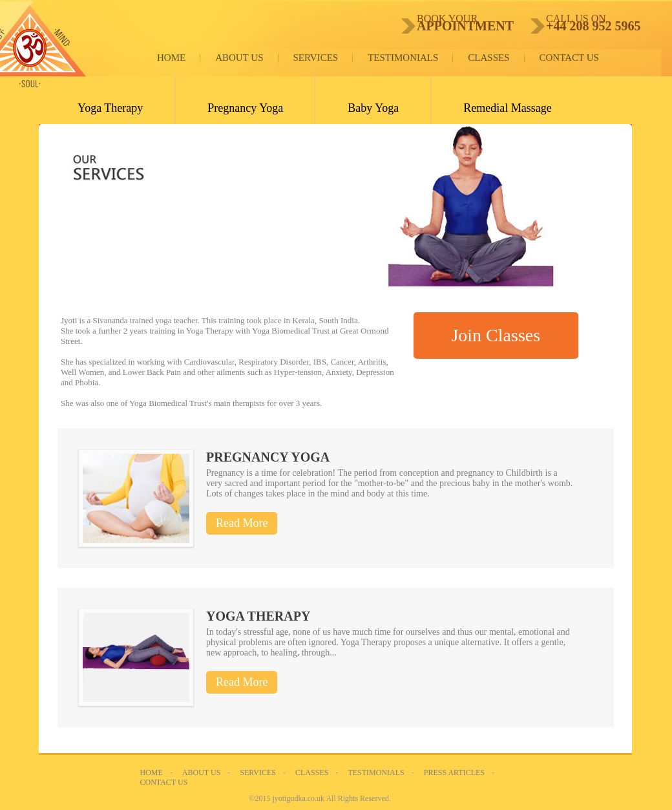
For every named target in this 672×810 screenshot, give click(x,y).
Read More (242, 523)
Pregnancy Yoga (245, 108)
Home (171, 58)
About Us (239, 58)
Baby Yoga (373, 108)
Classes (488, 58)
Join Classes (496, 335)
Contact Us (569, 58)
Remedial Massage (507, 108)
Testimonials (403, 58)
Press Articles (454, 773)
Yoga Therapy (110, 108)
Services (316, 58)
